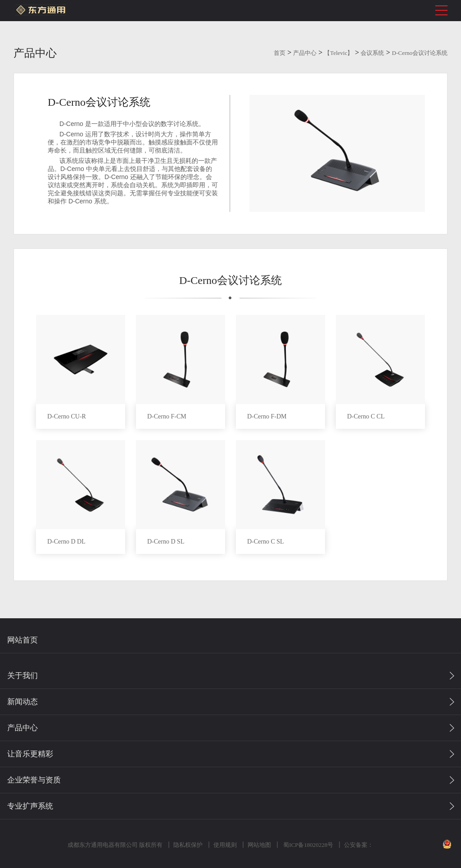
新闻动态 (23, 702)
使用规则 (224, 845)
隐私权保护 (187, 845)
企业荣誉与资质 (34, 780)
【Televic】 (339, 53)
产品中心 (305, 53)
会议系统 (372, 53)
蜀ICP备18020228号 (307, 845)
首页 (280, 53)
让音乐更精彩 (30, 754)
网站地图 (258, 845)
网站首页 (23, 640)
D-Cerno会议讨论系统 (420, 53)
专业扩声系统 (30, 806)
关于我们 (23, 676)
